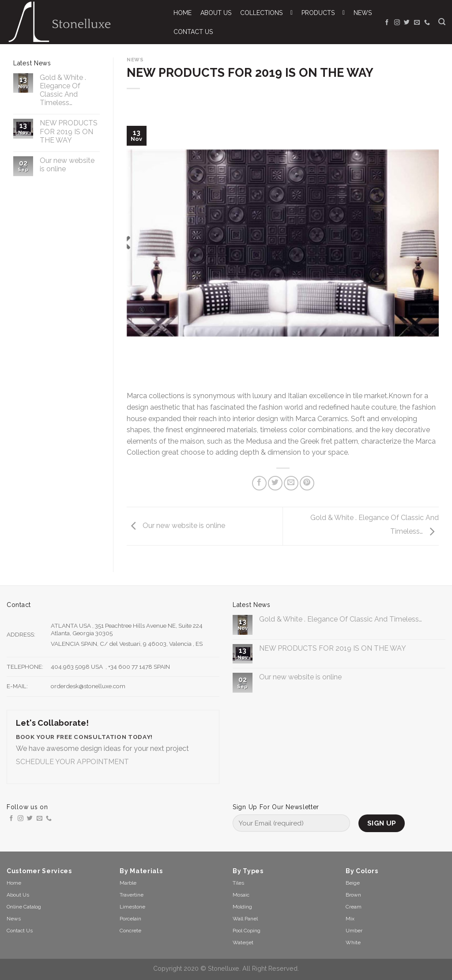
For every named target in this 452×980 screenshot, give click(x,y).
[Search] (442, 22)
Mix (350, 919)
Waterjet (243, 942)
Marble (128, 883)
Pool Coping (247, 931)
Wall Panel (245, 919)
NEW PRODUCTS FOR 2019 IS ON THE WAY (69, 131)
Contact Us (20, 931)
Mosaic (241, 895)
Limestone (132, 907)
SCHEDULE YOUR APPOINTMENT (72, 762)
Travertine (132, 895)
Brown (353, 895)
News (135, 60)
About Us (18, 895)
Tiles (238, 883)
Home (14, 883)
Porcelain (130, 919)
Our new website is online (67, 165)
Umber (354, 931)
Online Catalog (24, 907)
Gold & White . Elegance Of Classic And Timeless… (63, 90)
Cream (354, 907)
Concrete (130, 931)
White (353, 942)
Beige (353, 883)
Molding (242, 907)
